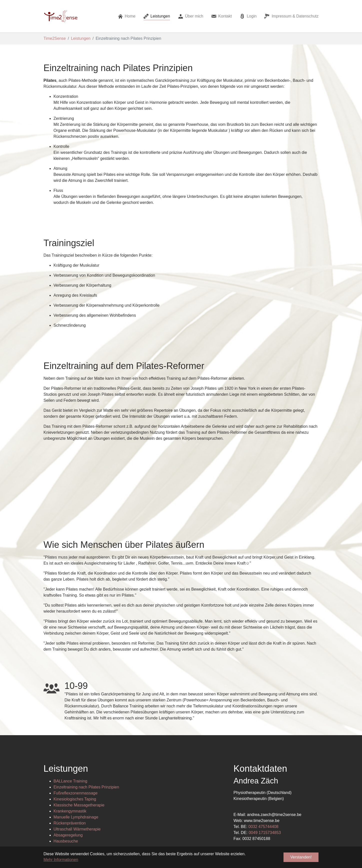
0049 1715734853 (265, 767)
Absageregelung (68, 769)
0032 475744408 (263, 761)
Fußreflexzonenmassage (75, 727)
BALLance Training (70, 715)
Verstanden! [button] (301, 857)
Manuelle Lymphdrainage (76, 751)
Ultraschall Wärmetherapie (77, 763)
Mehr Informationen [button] (61, 860)
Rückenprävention (70, 757)
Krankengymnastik (70, 745)
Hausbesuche (66, 775)
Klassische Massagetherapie (79, 739)
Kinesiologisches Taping (75, 733)
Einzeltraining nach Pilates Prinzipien (86, 721)
